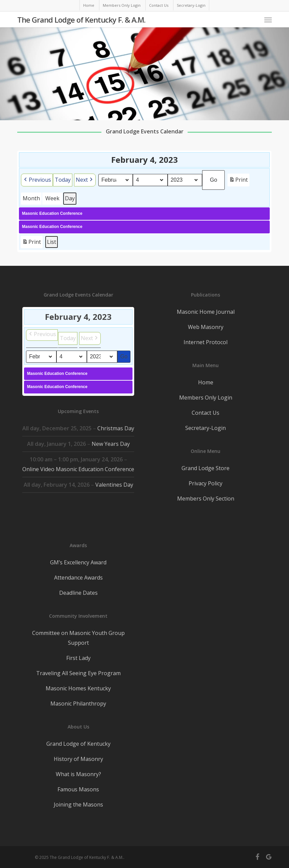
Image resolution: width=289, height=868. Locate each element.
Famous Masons (78, 789)
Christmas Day (116, 428)
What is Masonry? (78, 774)
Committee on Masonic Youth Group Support (78, 638)
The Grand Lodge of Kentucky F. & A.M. (81, 20)
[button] (268, 20)
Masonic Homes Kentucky (78, 688)
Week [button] (52, 198)
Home (206, 382)
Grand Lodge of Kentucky (78, 744)
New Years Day (111, 444)
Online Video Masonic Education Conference (78, 469)
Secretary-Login (206, 428)
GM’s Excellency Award (78, 562)
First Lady (78, 658)
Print (239, 181)
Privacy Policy (206, 483)
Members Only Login (206, 398)
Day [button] (70, 198)
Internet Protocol (206, 342)
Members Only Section (206, 499)
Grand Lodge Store (206, 468)
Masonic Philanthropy (78, 704)
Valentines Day (114, 485)
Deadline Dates (78, 593)
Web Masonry (206, 327)
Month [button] (31, 198)
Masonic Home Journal (206, 312)
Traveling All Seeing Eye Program (78, 673)
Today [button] (63, 180)
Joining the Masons (78, 805)
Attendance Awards (78, 578)
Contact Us (206, 413)
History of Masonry (78, 759)
